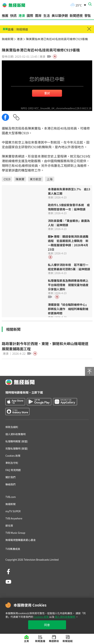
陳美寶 (20, 179)
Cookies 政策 (41, 617)
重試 (47, 93)
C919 (7, 179)
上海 (50, 179)
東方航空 (36, 179)
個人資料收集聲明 (65, 617)
